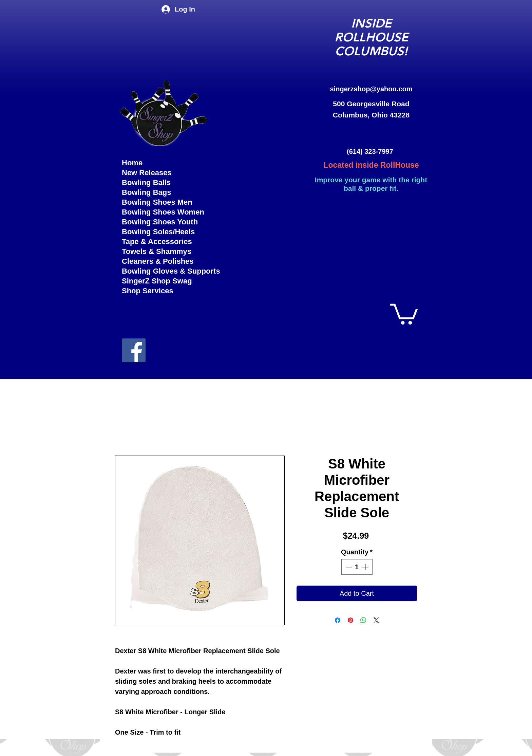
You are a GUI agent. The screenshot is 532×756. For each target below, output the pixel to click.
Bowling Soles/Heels (158, 232)
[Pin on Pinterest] (350, 620)
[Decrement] (348, 567)
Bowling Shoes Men (157, 202)
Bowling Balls (146, 182)
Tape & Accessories (157, 242)
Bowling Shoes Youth (160, 222)
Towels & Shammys (157, 251)
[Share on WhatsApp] (363, 620)
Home (132, 163)
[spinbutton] (357, 567)
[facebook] (134, 350)
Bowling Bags (146, 192)
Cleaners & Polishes (158, 261)
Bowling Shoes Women (163, 212)
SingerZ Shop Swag (157, 281)
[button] (404, 313)
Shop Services (148, 291)
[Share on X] (376, 620)
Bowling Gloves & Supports (165, 271)
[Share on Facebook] (338, 620)
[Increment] (366, 567)
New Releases (147, 173)
